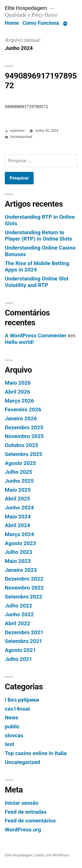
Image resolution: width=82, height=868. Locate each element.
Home (12, 23)
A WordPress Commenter (36, 335)
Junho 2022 (19, 614)
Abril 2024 (17, 525)
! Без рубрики (22, 700)
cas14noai (17, 709)
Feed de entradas (26, 812)
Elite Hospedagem (26, 8)
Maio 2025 (18, 490)
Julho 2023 (18, 552)
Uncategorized (21, 137)
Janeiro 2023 (21, 570)
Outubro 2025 (22, 445)
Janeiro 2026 (21, 418)
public (12, 726)
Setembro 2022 (24, 597)
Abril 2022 (17, 623)
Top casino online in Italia (36, 753)
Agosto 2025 (20, 463)
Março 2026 (19, 401)
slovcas (14, 735)
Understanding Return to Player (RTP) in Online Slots (38, 236)
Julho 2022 (18, 606)
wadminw (17, 131)
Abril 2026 (17, 392)
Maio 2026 (18, 383)
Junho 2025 (19, 481)
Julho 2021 (18, 659)
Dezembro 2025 (24, 427)
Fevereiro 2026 (23, 409)
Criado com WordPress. (52, 855)
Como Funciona (41, 23)
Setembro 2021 (24, 641)
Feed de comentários (30, 821)
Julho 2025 (18, 472)
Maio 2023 (18, 561)
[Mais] (65, 24)
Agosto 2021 (20, 650)
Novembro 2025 (24, 436)
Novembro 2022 (24, 588)
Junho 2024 (19, 508)
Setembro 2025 (24, 454)
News (12, 717)
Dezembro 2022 (24, 579)
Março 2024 (19, 534)
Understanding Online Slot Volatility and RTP (37, 282)
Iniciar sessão (22, 803)
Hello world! (19, 342)
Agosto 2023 (20, 543)
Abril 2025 (17, 499)
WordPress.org (23, 830)
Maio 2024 (18, 517)
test (10, 744)
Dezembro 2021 (24, 632)
